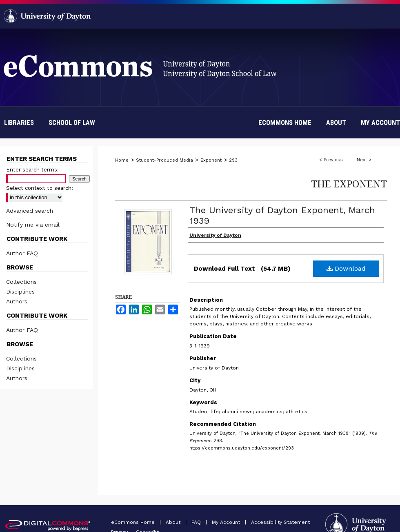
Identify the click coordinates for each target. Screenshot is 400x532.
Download (346, 268)
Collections (21, 282)
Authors (17, 301)
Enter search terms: (32, 170)
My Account (227, 522)
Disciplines (20, 292)
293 (233, 160)
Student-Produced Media (164, 160)
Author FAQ (22, 253)
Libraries (19, 122)
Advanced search (30, 211)
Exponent (211, 160)
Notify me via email (33, 225)
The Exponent (349, 184)
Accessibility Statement (280, 522)
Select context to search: (40, 188)
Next (362, 160)
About (174, 522)
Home (122, 160)
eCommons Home (134, 522)
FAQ (197, 522)
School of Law (72, 122)
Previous (333, 160)
